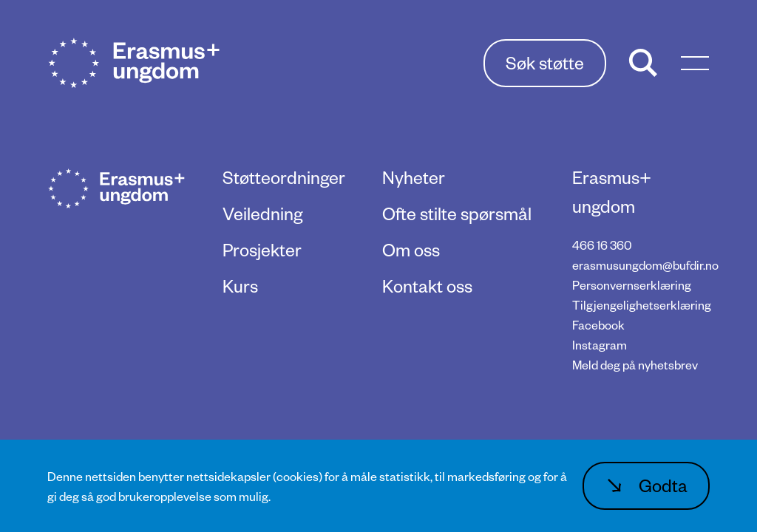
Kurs (240, 286)
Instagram (600, 345)
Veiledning (262, 213)
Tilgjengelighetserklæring (642, 305)
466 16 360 (602, 245)
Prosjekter (262, 249)
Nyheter (414, 177)
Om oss (411, 249)
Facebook (598, 325)
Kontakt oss (427, 286)
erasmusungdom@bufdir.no (645, 265)
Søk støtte (545, 62)
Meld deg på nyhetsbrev (635, 365)
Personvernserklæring (632, 285)
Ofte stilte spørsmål (457, 213)
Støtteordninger (284, 177)
